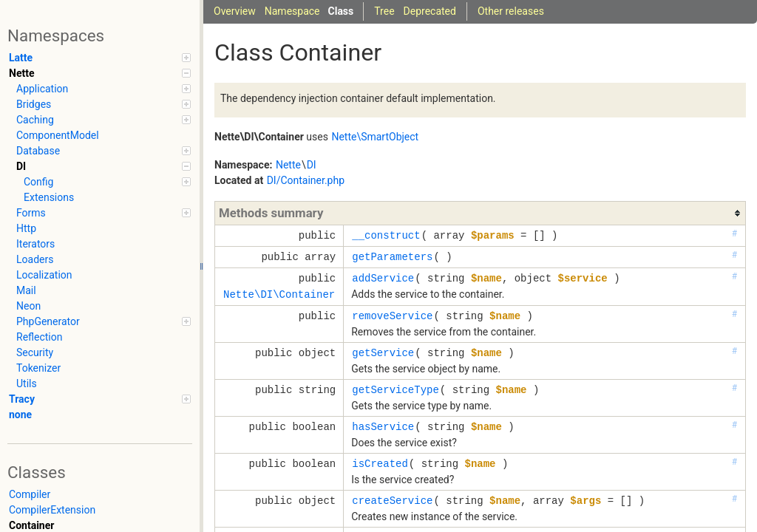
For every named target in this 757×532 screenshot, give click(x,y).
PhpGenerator (103, 321)
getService (383, 353)
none (20, 415)
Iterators (35, 244)
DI (103, 166)
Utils (27, 383)
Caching (103, 120)
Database (103, 151)
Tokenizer (38, 368)
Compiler (30, 494)
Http (26, 228)
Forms (103, 213)
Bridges (103, 104)
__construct (386, 235)
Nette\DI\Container (279, 294)
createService (392, 501)
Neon (28, 306)
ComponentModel (58, 135)
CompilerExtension (52, 510)
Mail (26, 290)
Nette (100, 73)
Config (107, 182)
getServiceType (396, 390)
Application (103, 89)
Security (35, 352)
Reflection (39, 337)
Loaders (35, 259)
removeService (392, 316)
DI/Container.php (306, 180)
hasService (383, 427)
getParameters (392, 257)
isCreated (380, 464)
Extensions (49, 197)
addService (383, 278)
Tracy (100, 399)
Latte (100, 58)
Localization (44, 275)
